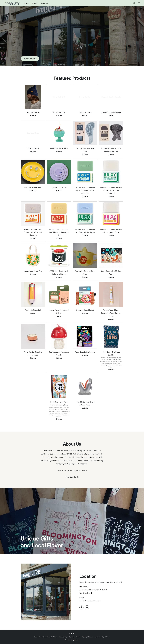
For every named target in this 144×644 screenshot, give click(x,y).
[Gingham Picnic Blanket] (85, 303)
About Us (35, 3)
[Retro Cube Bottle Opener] (85, 349)
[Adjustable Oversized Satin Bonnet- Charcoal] (111, 139)
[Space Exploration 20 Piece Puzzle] (111, 262)
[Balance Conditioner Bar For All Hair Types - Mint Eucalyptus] (111, 180)
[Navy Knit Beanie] (33, 102)
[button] (12, 3)
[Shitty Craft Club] (59, 102)
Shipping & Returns (87, 637)
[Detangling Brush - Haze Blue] (85, 139)
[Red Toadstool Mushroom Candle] (59, 349)
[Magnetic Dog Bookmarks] (111, 102)
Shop (26, 3)
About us (97, 637)
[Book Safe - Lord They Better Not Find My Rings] (59, 399)
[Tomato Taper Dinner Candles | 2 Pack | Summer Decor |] (111, 303)
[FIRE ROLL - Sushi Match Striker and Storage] (59, 262)
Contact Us (44, 3)
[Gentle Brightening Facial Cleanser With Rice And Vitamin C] (33, 222)
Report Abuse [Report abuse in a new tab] (106, 637)
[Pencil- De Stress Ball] (33, 303)
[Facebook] (87, 607)
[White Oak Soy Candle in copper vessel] (33, 349)
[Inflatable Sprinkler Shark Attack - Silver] (85, 399)
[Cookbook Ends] (33, 139)
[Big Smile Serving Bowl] (33, 180)
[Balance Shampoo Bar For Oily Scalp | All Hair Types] (85, 222)
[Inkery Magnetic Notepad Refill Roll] (59, 303)
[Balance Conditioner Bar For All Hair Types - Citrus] (111, 222)
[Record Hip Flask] (85, 102)
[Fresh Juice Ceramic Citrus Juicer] (85, 262)
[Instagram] (81, 607)
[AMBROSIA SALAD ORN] (59, 139)
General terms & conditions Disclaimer (46, 637)
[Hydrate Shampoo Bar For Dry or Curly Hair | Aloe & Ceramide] (85, 180)
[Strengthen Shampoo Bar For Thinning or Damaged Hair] (59, 222)
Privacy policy (63, 637)
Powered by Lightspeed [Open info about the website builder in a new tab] (72, 640)
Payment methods (74, 637)
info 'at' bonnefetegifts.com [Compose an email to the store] (90, 601)
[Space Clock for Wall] (59, 180)
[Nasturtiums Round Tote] (33, 262)
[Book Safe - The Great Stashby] (111, 349)
